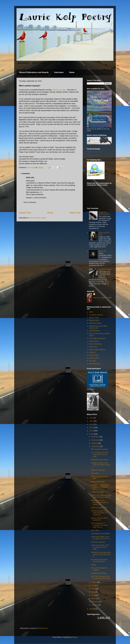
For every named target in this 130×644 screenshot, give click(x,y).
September (96, 446)
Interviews (59, 72)
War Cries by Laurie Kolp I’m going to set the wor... (101, 577)
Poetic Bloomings (95, 344)
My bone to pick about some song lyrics (99, 561)
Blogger (75, 637)
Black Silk (102, 251)
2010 (92, 434)
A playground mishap (99, 573)
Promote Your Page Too (94, 155)
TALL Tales (95, 530)
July (93, 586)
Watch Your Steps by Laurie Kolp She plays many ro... (101, 496)
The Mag (92, 361)
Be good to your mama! (100, 460)
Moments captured (98, 542)
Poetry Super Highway (97, 350)
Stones (94, 565)
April (93, 595)
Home (72, 72)
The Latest (95, 473)
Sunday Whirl (94, 358)
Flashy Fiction (94, 320)
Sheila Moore (43, 628)
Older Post (75, 213)
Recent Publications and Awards (34, 72)
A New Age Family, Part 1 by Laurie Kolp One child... (100, 547)
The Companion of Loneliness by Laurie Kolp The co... (99, 525)
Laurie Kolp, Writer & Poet (94, 152)
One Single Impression (97, 338)
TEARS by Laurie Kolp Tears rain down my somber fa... (99, 513)
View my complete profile (102, 298)
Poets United (94, 355)
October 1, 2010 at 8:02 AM (36, 198)
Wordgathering (94, 364)
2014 (92, 421)
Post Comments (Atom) (38, 218)
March (94, 598)
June (93, 589)
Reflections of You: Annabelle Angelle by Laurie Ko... (100, 502)
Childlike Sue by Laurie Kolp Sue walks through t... (101, 465)
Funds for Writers (95, 323)
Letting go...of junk (98, 492)
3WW (91, 312)
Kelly (28, 177)
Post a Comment (30, 202)
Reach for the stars (98, 470)
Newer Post (25, 213)
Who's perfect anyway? (100, 449)
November (95, 440)
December (95, 437)
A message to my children (100, 534)
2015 (92, 418)
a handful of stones (96, 315)
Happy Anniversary (98, 482)
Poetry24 (92, 352)
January (95, 605)
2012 (92, 428)
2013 (92, 424)
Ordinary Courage (59, 90)
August (94, 582)
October (95, 443)
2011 (92, 431)
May (93, 592)
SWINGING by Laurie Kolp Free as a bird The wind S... (101, 554)
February (95, 602)
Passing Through (105, 269)
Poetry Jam (93, 347)
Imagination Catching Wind (104, 213)
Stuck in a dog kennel (99, 508)
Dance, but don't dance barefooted (100, 519)
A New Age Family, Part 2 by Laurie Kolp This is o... (101, 538)
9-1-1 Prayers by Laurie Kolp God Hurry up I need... (100, 454)
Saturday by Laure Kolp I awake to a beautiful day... (100, 487)
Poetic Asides (94, 341)
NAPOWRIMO (94, 331)
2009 (92, 609)
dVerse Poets (94, 318)
